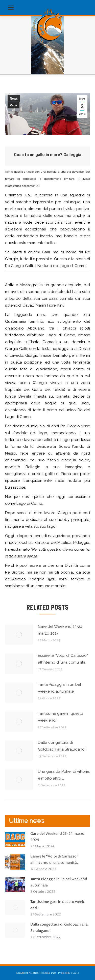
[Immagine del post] (19, 635)
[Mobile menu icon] (11, 8)
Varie (14, 105)
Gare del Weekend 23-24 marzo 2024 (60, 630)
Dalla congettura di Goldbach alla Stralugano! (62, 746)
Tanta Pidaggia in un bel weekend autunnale (60, 688)
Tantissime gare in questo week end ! (61, 717)
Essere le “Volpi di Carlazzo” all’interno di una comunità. (63, 659)
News (14, 99)
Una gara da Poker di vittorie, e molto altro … (64, 775)
